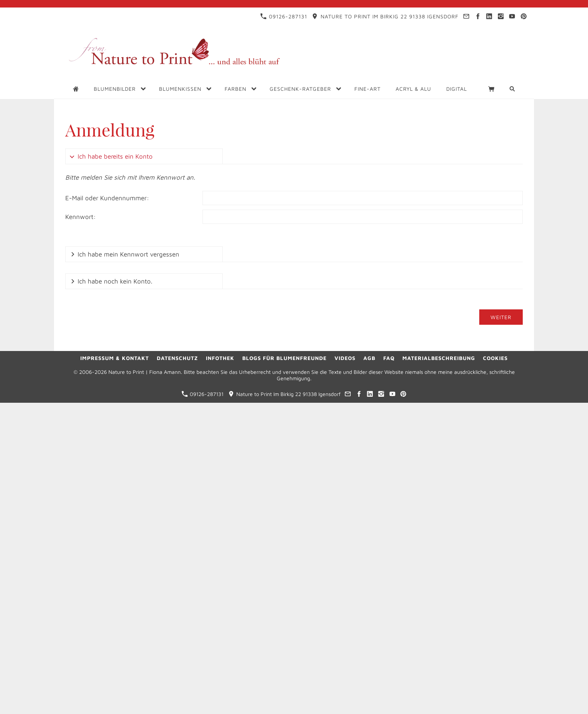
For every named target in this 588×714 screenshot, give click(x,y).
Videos (345, 358)
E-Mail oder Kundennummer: (107, 198)
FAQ (389, 358)
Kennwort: (81, 217)
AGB (369, 358)
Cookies (495, 358)
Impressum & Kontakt (115, 358)
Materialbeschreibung (439, 358)
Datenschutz (177, 358)
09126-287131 (284, 16)
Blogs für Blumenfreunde (284, 358)
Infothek (220, 358)
